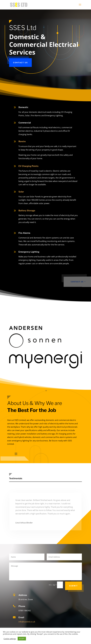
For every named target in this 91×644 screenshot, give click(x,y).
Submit (73, 586)
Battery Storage (27, 211)
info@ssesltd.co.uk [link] (27, 622)
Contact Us (20, 63)
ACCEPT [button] (22, 639)
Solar (21, 192)
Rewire (22, 141)
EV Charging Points (28, 166)
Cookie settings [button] (10, 639)
